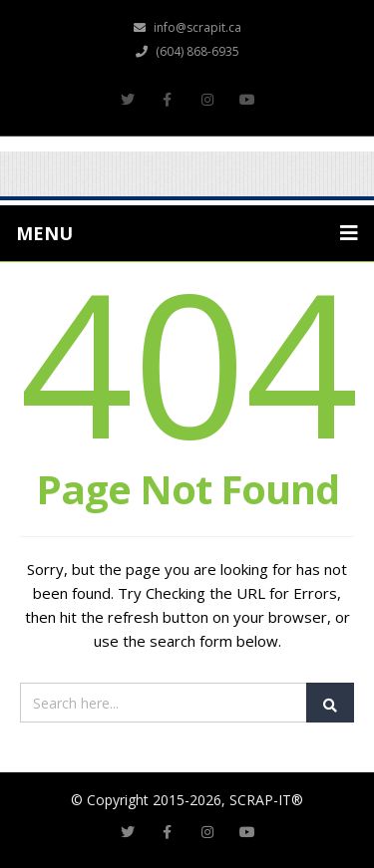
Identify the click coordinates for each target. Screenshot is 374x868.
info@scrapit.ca (187, 27)
